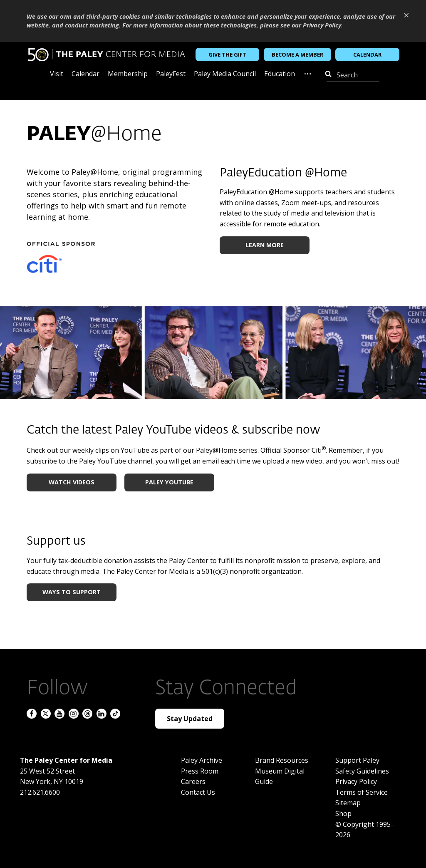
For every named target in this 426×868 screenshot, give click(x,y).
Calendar (367, 55)
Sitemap (348, 803)
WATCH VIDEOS (72, 482)
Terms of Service (362, 792)
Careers (193, 781)
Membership (128, 74)
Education (280, 74)
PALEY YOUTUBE (169, 482)
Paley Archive (202, 760)
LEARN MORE (265, 245)
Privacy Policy (356, 781)
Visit (57, 74)
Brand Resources (282, 760)
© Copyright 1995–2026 (365, 830)
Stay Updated (190, 719)
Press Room (200, 771)
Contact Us (198, 792)
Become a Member (297, 55)
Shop (343, 813)
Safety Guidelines (362, 771)
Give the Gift (227, 55)
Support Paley (357, 760)
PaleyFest (171, 74)
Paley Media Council (225, 74)
